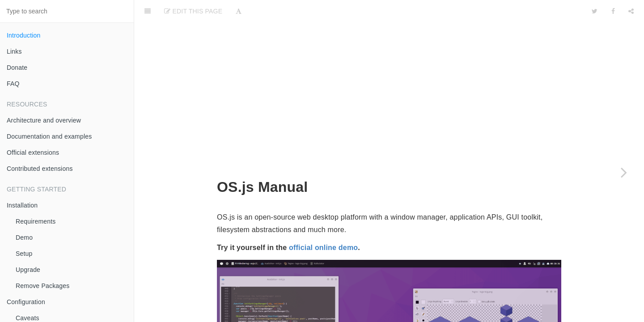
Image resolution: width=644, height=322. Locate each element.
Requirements (36, 221)
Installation (22, 205)
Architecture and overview (44, 120)
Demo (24, 237)
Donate (17, 68)
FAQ (13, 84)
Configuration (26, 302)
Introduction (24, 35)
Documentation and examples (49, 136)
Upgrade (28, 270)
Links (14, 51)
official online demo (323, 100)
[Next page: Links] (624, 172)
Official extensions (33, 153)
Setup (24, 254)
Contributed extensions (40, 169)
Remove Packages (43, 286)
